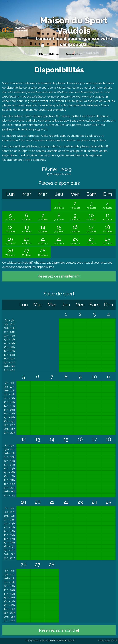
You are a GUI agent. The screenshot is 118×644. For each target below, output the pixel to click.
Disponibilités (49, 54)
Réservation (74, 54)
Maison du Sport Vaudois (74, 25)
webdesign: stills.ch (65, 641)
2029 (66, 169)
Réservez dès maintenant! (59, 276)
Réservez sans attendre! (59, 630)
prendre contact (65, 263)
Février (50, 169)
